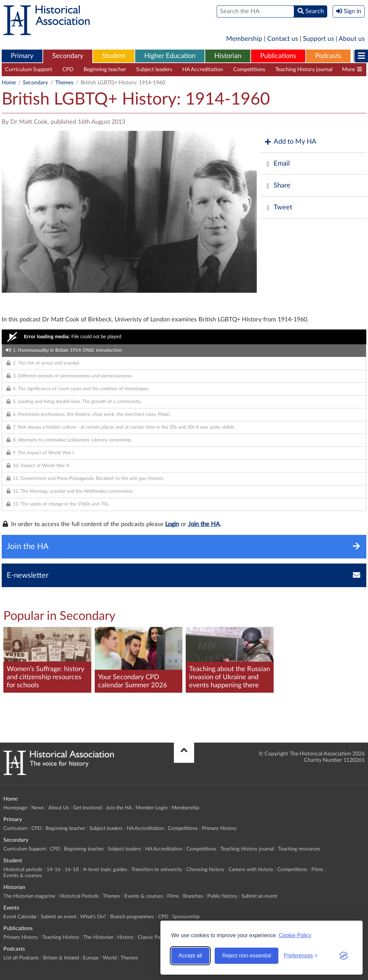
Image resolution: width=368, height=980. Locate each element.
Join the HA (204, 524)
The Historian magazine (29, 896)
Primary (22, 56)
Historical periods (23, 870)
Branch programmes (132, 917)
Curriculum (15, 828)
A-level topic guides (105, 870)
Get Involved (87, 808)
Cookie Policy (295, 935)
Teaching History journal (304, 69)
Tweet (278, 208)
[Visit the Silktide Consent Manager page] (344, 956)
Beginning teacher (105, 69)
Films (317, 870)
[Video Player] (184, 337)
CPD (68, 69)
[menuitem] (22, 56)
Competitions (249, 69)
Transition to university (157, 870)
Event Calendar (20, 917)
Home (9, 83)
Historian (228, 56)
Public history (222, 896)
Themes (64, 83)
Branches (193, 896)
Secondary (68, 56)
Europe (91, 958)
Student (114, 56)
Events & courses (23, 876)
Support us (318, 39)
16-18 (72, 870)
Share (277, 186)
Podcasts (328, 56)
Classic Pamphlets (158, 937)
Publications (278, 56)
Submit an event (259, 896)
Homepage (15, 808)
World (110, 958)
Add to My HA (290, 142)
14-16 (54, 870)
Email (277, 164)
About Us (59, 808)
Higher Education (170, 56)
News (38, 808)
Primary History (219, 828)
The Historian (98, 937)
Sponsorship (186, 917)
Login (172, 524)
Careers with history (251, 870)
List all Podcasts (21, 958)
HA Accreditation (203, 69)
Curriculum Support (29, 69)
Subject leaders (154, 69)
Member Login (151, 808)
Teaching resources (299, 849)
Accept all (190, 956)
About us (352, 39)
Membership (244, 39)
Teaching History (61, 937)
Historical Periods (79, 896)
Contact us (283, 39)
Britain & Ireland (61, 958)
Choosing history (205, 870)
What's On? (93, 917)
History (126, 937)
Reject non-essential (247, 956)
